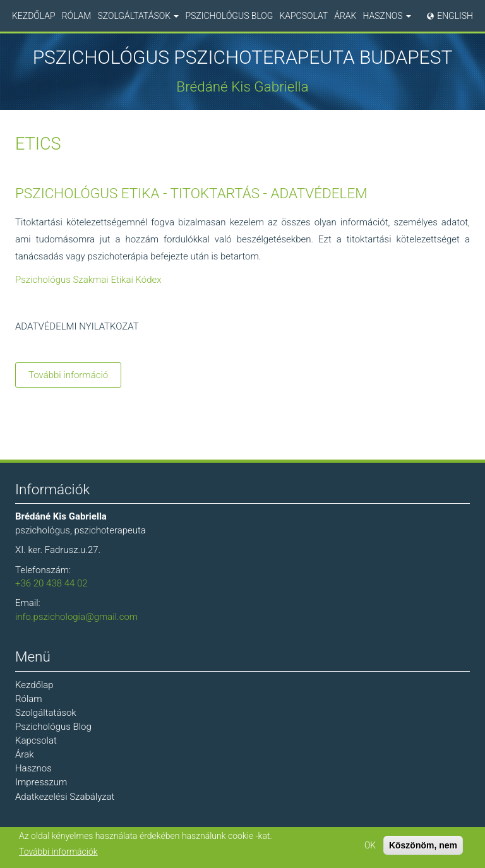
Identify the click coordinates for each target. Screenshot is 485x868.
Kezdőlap (34, 16)
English (455, 16)
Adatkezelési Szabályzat (65, 797)
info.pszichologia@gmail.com (76, 617)
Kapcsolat (303, 16)
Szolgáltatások (138, 16)
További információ (75, 377)
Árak (345, 16)
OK (370, 845)
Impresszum (41, 782)
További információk (58, 852)
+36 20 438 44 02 (51, 583)
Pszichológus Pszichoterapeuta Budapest (243, 57)
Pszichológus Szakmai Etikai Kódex (88, 280)
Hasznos (387, 16)
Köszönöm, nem (423, 845)
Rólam (77, 16)
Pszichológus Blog (229, 16)
